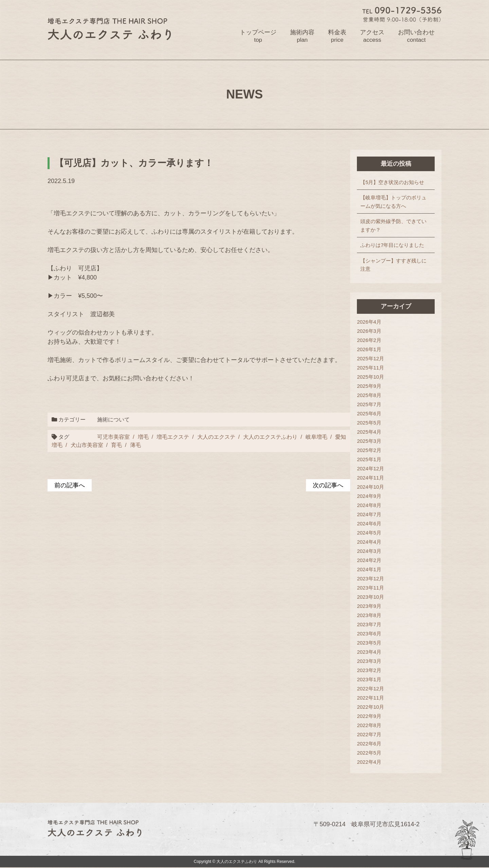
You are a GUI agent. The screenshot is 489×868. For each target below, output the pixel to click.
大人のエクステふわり (270, 437)
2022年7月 (369, 734)
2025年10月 (370, 377)
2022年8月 (369, 725)
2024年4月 (369, 542)
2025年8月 (369, 395)
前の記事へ (70, 485)
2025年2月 (369, 450)
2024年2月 (369, 560)
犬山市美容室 (87, 445)
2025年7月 (369, 404)
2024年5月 (369, 533)
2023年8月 (369, 615)
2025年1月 (369, 459)
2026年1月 (369, 349)
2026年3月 (369, 331)
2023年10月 (370, 597)
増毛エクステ (173, 437)
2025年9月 (369, 386)
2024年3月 (369, 551)
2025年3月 (369, 441)
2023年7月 (369, 624)
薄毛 (135, 445)
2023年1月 (369, 679)
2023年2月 (369, 670)
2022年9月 (369, 716)
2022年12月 (370, 689)
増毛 (143, 437)
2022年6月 (369, 744)
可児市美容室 (113, 437)
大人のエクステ (216, 437)
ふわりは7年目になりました (392, 245)
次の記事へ (328, 485)
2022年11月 (370, 698)
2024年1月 (369, 569)
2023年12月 (370, 578)
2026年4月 (369, 322)
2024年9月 (369, 496)
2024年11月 (370, 478)
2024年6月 (369, 523)
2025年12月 (370, 358)
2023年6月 (369, 634)
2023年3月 (369, 661)
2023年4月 (369, 652)
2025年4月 (369, 432)
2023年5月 (369, 643)
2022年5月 (369, 753)
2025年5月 (369, 423)
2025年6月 (369, 413)
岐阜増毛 (316, 437)
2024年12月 (370, 468)
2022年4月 (369, 762)
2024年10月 (370, 487)
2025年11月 (370, 368)
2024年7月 (369, 514)
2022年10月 (370, 707)
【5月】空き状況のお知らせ (392, 182)
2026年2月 (369, 340)
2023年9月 (369, 606)
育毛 (116, 445)
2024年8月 (369, 505)
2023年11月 (370, 588)
